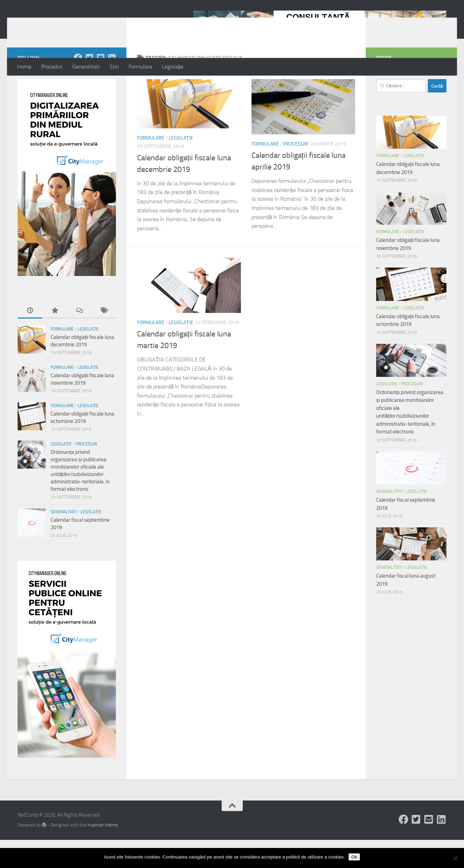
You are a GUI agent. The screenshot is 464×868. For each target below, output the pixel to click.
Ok (354, 857)
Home (24, 67)
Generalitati (86, 67)
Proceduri (52, 67)
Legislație (173, 67)
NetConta (47, 24)
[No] (455, 858)
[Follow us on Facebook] (78, 86)
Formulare (140, 67)
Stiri (114, 67)
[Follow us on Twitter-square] (89, 86)
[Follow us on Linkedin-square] (112, 86)
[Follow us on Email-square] (100, 86)
